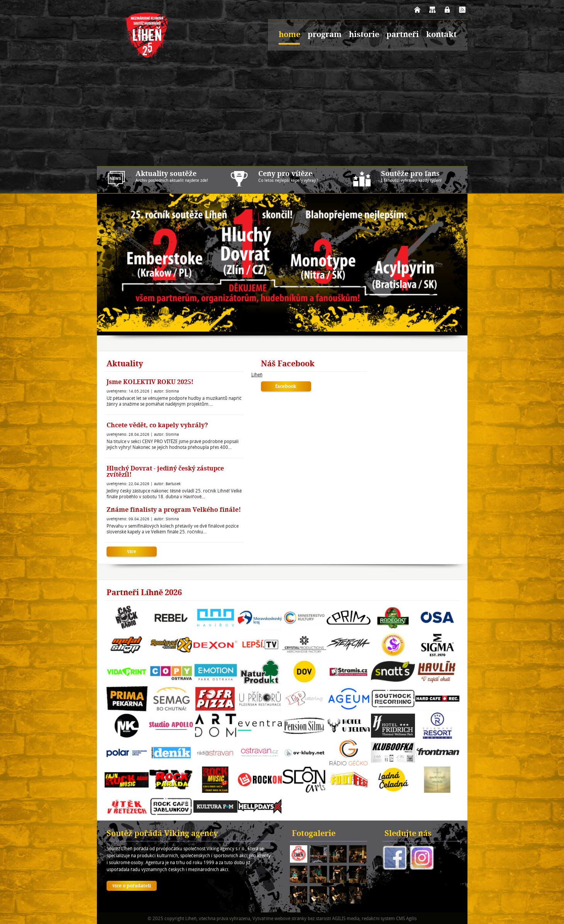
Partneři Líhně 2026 (144, 593)
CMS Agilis (406, 918)
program (325, 35)
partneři (403, 35)
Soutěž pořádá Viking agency (162, 834)
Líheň (257, 375)
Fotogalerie (314, 834)
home (290, 35)
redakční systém (378, 918)
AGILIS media (346, 918)
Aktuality (125, 364)
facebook (286, 387)
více (132, 552)
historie (364, 35)
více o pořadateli (132, 886)
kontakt (441, 35)
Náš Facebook (288, 364)
